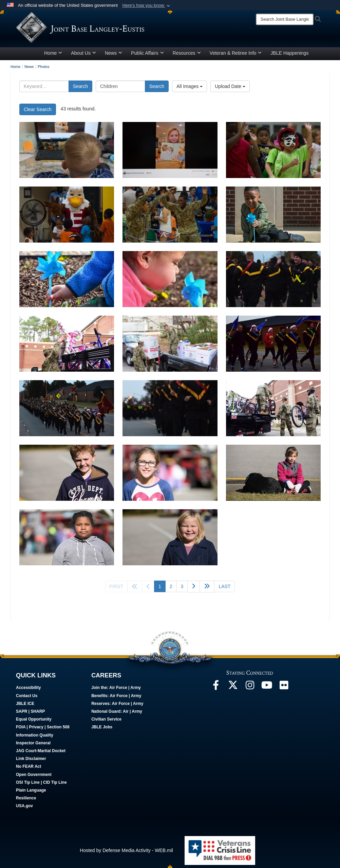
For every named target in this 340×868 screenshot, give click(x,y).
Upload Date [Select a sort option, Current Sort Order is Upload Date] (230, 89)
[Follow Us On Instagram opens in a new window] (250, 689)
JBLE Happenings (289, 55)
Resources (187, 55)
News (114, 55)
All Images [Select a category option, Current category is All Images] (190, 89)
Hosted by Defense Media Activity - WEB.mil (126, 853)
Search (80, 89)
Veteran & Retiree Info (236, 55)
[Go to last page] (224, 589)
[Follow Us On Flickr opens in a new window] (284, 689)
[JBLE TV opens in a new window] (267, 689)
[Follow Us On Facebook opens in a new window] (216, 689)
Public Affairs (147, 55)
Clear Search (38, 112)
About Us (83, 55)
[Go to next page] (194, 589)
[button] (147, 5)
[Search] (285, 19)
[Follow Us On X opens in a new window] (233, 689)
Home (53, 55)
